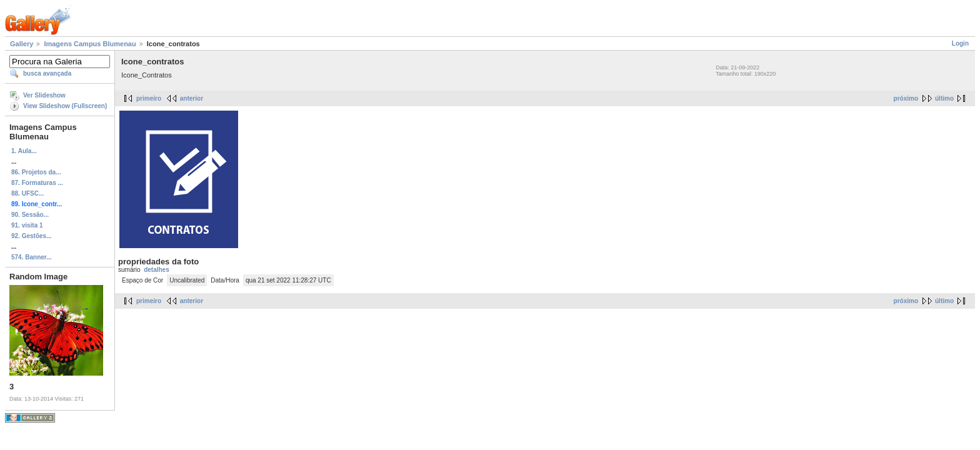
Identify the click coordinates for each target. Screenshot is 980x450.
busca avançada (47, 73)
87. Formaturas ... (37, 183)
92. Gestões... (31, 236)
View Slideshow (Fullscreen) (65, 106)
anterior (192, 98)
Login (960, 43)
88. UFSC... (27, 193)
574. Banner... (31, 257)
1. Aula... (24, 151)
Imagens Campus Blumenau (90, 44)
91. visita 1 (27, 225)
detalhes (157, 270)
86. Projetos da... (36, 172)
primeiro (149, 98)
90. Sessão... (30, 215)
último (944, 98)
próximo (906, 98)
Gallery (22, 44)
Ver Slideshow (44, 95)
